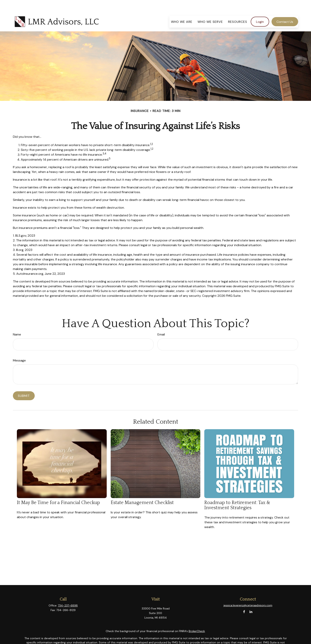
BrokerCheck (197, 619)
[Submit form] (24, 384)
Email (161, 322)
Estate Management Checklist (142, 491)
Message (19, 349)
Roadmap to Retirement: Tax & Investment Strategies (237, 493)
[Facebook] (244, 600)
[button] (182, 10)
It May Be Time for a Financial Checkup (58, 491)
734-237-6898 (68, 594)
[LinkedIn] (251, 600)
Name (17, 322)
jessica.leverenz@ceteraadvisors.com (248, 593)
